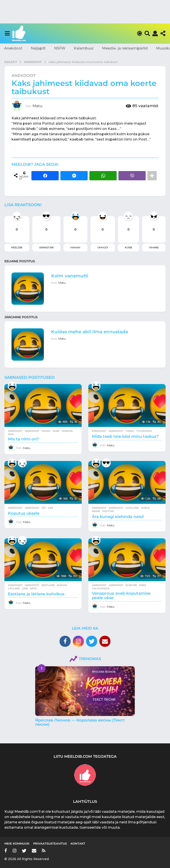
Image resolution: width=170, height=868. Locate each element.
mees (143, 585)
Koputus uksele (24, 513)
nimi (11, 434)
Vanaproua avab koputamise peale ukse (121, 596)
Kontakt (78, 843)
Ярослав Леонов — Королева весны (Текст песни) (80, 722)
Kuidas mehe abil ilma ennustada (90, 332)
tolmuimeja (101, 588)
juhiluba (132, 508)
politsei (108, 511)
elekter (131, 585)
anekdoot (32, 431)
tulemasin (144, 431)
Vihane (154, 247)
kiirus (145, 508)
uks (50, 508)
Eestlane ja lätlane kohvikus (36, 594)
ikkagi (46, 431)
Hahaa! (75, 247)
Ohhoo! (103, 247)
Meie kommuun (17, 843)
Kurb (128, 247)
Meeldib (17, 247)
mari (56, 431)
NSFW (60, 48)
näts (33, 588)
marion (67, 431)
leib (25, 588)
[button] (7, 33)
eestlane (48, 585)
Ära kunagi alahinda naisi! (118, 517)
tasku (130, 431)
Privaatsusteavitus (50, 843)
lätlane (14, 588)
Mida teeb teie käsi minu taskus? (125, 436)
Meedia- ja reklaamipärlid (125, 48)
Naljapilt (38, 48)
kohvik (62, 585)
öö (44, 508)
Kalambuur (84, 48)
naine (96, 511)
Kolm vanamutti (70, 276)
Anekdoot (13, 48)
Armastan (46, 247)
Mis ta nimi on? (23, 439)
